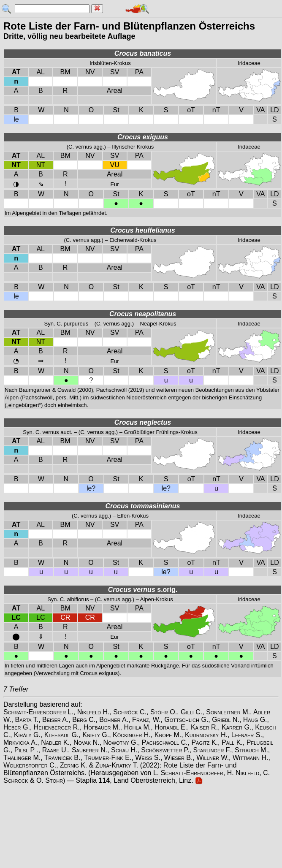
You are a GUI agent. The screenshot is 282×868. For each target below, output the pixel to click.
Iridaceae (249, 63)
